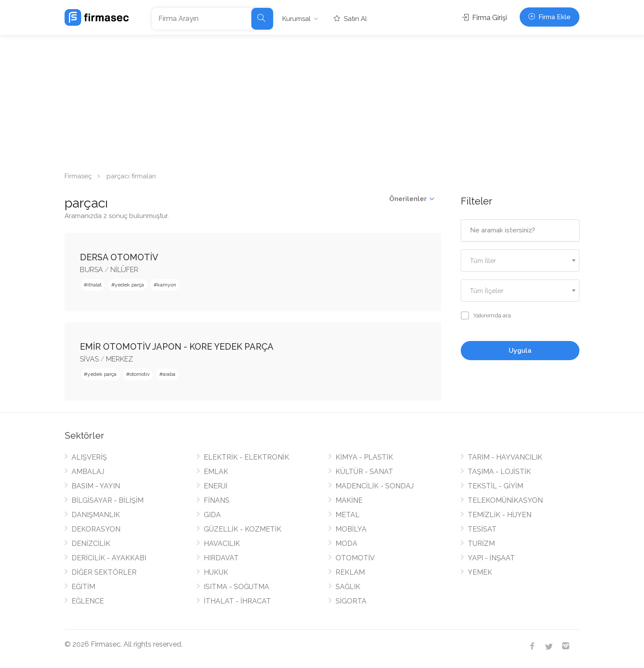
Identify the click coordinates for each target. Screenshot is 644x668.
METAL (348, 515)
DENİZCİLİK (91, 544)
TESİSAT (482, 529)
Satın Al (350, 19)
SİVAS (89, 359)
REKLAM (350, 572)
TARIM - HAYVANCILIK (505, 457)
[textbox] (520, 261)
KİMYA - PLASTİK (364, 457)
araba (169, 374)
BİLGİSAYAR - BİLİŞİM (108, 500)
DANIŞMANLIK (96, 515)
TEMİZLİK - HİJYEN (500, 515)
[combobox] (520, 261)
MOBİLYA (351, 529)
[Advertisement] (322, 100)
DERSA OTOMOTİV (119, 257)
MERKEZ (120, 359)
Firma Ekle (550, 17)
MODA (346, 544)
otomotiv (140, 374)
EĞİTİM (83, 587)
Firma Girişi (485, 18)
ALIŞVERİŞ (89, 457)
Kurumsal (296, 19)
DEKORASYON (96, 529)
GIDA (212, 515)
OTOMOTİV (355, 558)
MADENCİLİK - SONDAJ (375, 486)
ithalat (94, 285)
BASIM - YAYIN (96, 486)
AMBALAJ (88, 472)
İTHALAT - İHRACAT (237, 601)
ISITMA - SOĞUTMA (236, 587)
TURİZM (481, 544)
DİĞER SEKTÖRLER (104, 572)
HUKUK (216, 572)
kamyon (167, 285)
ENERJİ (216, 486)
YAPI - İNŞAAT (491, 558)
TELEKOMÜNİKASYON (505, 500)
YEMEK (480, 572)
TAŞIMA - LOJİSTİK (499, 472)
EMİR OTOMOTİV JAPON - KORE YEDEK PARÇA (177, 347)
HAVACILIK (222, 544)
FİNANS (217, 500)
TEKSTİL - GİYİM (495, 486)
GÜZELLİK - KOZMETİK (243, 529)
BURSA (91, 270)
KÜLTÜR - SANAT (364, 472)
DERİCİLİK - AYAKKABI (109, 558)
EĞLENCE (88, 601)
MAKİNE (349, 500)
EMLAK (216, 472)
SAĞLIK (348, 587)
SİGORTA (351, 601)
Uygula (520, 351)
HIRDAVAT (221, 558)
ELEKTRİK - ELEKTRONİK (247, 457)
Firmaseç (78, 176)
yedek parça (129, 285)
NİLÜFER (124, 270)
